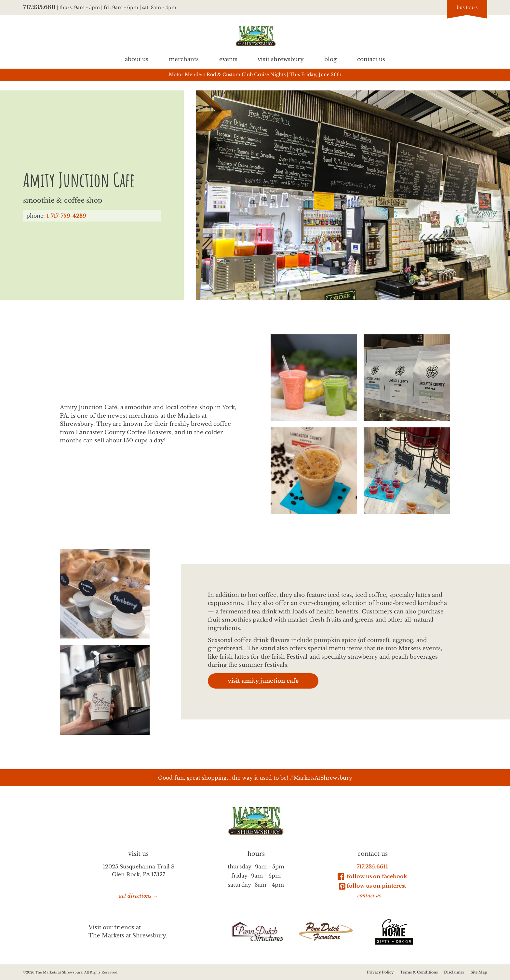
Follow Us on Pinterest (372, 886)
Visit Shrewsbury (281, 59)
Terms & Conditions (419, 972)
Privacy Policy (380, 972)
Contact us (371, 59)
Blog (330, 59)
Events (228, 59)
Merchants (184, 59)
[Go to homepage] (255, 36)
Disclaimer (454, 972)
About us (137, 59)
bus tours (467, 7)
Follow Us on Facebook (372, 876)
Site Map (479, 972)
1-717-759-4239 (66, 216)
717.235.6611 (39, 7)
